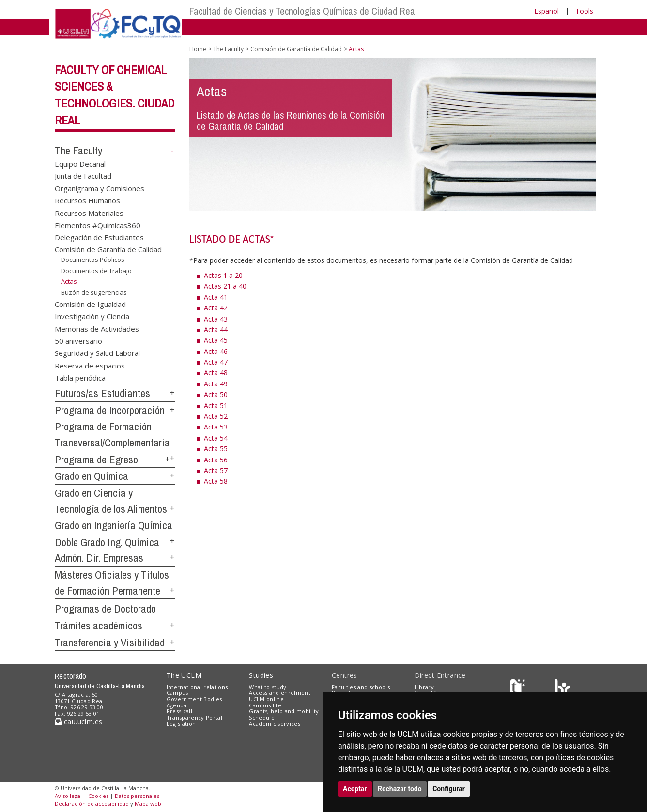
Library (424, 687)
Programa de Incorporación (110, 410)
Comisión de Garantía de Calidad (108, 249)
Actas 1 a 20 (223, 275)
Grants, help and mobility (284, 711)
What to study (268, 687)
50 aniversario (78, 341)
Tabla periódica (80, 378)
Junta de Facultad (83, 176)
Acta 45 (216, 340)
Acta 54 (216, 438)
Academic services (275, 724)
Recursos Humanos (87, 200)
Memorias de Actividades (97, 328)
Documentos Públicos (93, 260)
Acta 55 (216, 449)
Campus (177, 693)
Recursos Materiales (89, 213)
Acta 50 (216, 394)
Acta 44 (216, 329)
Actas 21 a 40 (225, 286)
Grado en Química (92, 476)
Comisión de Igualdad (90, 304)
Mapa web (148, 804)
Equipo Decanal (80, 163)
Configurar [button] (449, 789)
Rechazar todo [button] (400, 789)
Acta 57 (216, 470)
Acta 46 (216, 351)
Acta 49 (216, 384)
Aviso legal (68, 796)
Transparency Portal (194, 717)
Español (547, 11)
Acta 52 (216, 416)
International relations (197, 687)
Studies (261, 675)
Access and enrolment (280, 693)
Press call (179, 711)
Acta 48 (216, 373)
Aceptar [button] (355, 789)
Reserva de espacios (90, 365)
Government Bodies (194, 699)
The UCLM (184, 675)
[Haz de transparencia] (519, 689)
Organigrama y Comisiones (100, 188)
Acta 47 (216, 362)
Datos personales (137, 796)
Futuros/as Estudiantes (102, 393)
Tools (584, 11)
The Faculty (78, 151)
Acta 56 (216, 460)
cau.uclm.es (78, 722)
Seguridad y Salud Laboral (97, 353)
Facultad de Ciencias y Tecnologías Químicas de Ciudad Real (303, 11)
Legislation (181, 724)
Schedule (262, 717)
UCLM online (266, 699)
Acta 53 (216, 427)
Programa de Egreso (96, 460)
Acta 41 (216, 297)
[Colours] (562, 689)
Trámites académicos (99, 626)
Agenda (177, 705)
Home (198, 49)
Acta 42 (216, 308)
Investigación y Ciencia (92, 316)
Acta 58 (216, 481)
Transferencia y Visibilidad (110, 643)
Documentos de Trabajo (96, 271)
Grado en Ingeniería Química (114, 525)
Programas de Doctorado (105, 609)
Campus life (265, 705)
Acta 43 (216, 319)
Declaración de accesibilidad (92, 804)
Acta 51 (216, 406)
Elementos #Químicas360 (98, 225)
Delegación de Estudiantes (99, 237)
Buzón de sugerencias (94, 292)
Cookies (98, 796)
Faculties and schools (361, 687)
